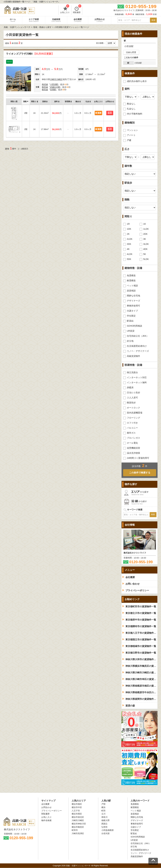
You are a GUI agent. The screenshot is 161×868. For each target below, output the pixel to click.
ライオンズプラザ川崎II (30, 54)
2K (128, 234)
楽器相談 (131, 291)
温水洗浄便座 (133, 453)
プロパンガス (133, 438)
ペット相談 (132, 286)
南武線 (45, 84)
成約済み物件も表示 (137, 81)
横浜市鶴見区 (78, 827)
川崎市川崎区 (56, 79)
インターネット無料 (137, 382)
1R (128, 224)
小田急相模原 (108, 830)
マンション (132, 130)
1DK (129, 229)
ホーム (13, 20)
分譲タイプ (132, 311)
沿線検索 (56, 20)
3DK (129, 244)
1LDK (146, 229)
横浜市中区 (77, 807)
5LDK (146, 259)
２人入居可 (132, 398)
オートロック (133, 408)
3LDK (146, 244)
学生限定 (131, 316)
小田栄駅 (54, 84)
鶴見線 (45, 87)
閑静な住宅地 (133, 296)
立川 (103, 814)
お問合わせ (100, 20)
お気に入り (65, 9)
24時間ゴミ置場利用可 (138, 458)
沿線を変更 (131, 52)
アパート (131, 135)
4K (128, 249)
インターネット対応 (137, 377)
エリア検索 (34, 20)
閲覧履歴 (77, 9)
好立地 (130, 341)
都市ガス (131, 433)
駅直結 (130, 321)
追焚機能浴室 (133, 448)
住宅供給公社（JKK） (138, 336)
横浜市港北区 (78, 817)
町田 (103, 811)
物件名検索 (46, 820)
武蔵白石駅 (55, 87)
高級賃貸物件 (133, 356)
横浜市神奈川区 (79, 824)
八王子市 (76, 811)
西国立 (104, 824)
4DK (145, 249)
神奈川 (104, 817)
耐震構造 (131, 281)
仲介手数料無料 (135, 114)
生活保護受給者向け (137, 346)
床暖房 (130, 388)
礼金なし (131, 109)
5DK (129, 259)
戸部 (103, 804)
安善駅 (53, 90)
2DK (145, 234)
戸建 (129, 140)
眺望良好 (131, 403)
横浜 (103, 807)
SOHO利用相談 (135, 326)
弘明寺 (104, 827)
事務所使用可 (133, 306)
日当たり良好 (133, 393)
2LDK (130, 239)
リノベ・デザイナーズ (138, 351)
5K (145, 254)
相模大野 (105, 820)
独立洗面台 (132, 372)
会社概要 (78, 20)
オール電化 (132, 443)
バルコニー (132, 428)
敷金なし (131, 104)
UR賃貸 (131, 331)
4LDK (130, 254)
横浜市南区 (77, 804)
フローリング (133, 418)
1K (145, 224)
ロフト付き (132, 423)
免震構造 (131, 275)
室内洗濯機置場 (135, 413)
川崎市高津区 (78, 833)
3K (145, 239)
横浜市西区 (77, 814)
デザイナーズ (133, 301)
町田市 (75, 830)
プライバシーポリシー (52, 811)
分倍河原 (105, 833)
